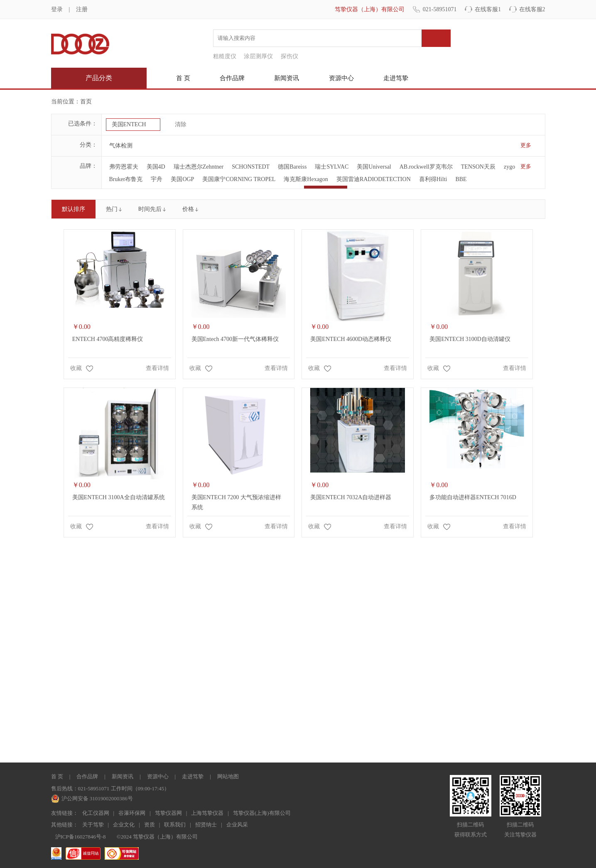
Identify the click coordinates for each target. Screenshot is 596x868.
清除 (181, 124)
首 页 (183, 78)
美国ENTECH (129, 124)
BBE (461, 179)
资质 (150, 825)
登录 (57, 9)
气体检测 (121, 146)
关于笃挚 (93, 825)
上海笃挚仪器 (207, 813)
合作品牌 (232, 78)
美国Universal (374, 167)
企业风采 (237, 825)
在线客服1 (488, 9)
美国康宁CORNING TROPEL (239, 179)
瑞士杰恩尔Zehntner (199, 167)
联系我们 (175, 825)
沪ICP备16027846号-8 (81, 837)
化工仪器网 (96, 813)
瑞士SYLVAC (332, 167)
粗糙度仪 (225, 56)
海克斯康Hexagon (306, 179)
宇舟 (157, 179)
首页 (86, 102)
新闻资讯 (287, 78)
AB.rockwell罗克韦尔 (426, 167)
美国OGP (182, 179)
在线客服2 (532, 9)
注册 (82, 9)
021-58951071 (440, 9)
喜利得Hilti (433, 179)
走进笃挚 (396, 78)
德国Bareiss (292, 167)
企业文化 (124, 825)
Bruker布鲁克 (126, 179)
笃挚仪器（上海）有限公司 (370, 9)
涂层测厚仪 (258, 56)
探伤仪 (289, 56)
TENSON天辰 (478, 167)
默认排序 (74, 209)
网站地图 (228, 776)
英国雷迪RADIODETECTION (374, 179)
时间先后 (150, 209)
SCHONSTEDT (251, 167)
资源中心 (341, 78)
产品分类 (99, 78)
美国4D (156, 167)
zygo (509, 167)
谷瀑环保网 (132, 813)
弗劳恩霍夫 (124, 167)
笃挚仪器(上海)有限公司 (262, 813)
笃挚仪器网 (168, 813)
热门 (112, 209)
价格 (188, 209)
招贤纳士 (206, 825)
